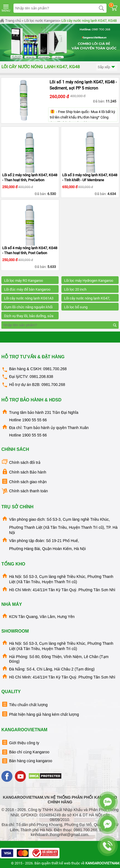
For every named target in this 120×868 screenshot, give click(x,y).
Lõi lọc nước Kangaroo (42, 21)
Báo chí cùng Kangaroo (25, 752)
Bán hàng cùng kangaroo (27, 761)
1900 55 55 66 (34, 420)
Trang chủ (10, 21)
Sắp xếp (107, 67)
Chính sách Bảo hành (24, 472)
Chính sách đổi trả (21, 462)
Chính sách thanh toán (25, 491)
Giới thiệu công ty (20, 742)
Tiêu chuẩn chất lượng (24, 704)
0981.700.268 (55, 369)
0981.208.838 (41, 377)
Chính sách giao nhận (24, 481)
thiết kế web (61, 863)
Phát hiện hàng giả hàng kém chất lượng (40, 714)
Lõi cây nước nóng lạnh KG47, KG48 (89, 21)
